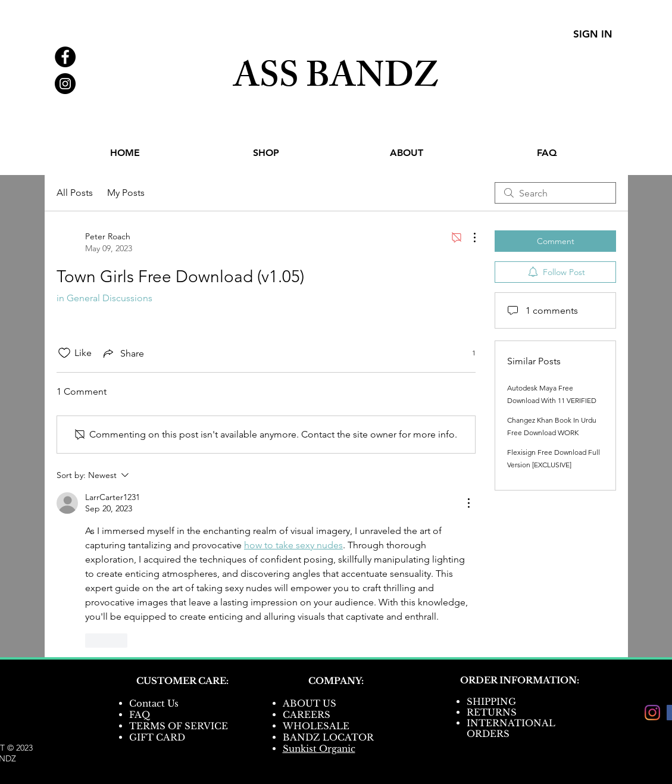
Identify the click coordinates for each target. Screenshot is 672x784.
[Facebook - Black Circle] (65, 57)
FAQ (140, 715)
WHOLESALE (316, 726)
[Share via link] (123, 353)
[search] (555, 193)
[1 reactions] (467, 353)
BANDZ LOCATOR (329, 737)
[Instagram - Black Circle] (65, 84)
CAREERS (307, 715)
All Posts (75, 193)
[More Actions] (468, 238)
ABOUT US (310, 703)
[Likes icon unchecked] (64, 353)
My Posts (126, 193)
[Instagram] (652, 713)
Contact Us (154, 703)
